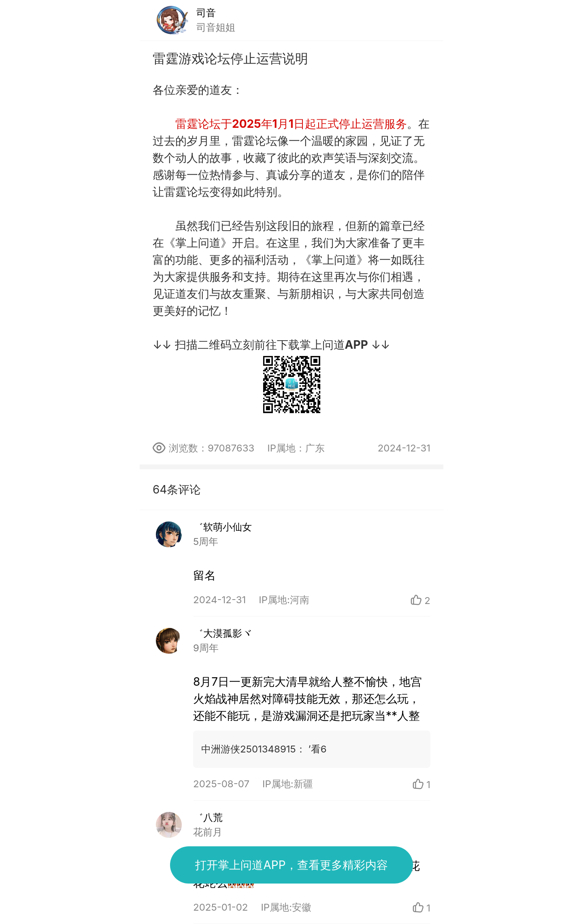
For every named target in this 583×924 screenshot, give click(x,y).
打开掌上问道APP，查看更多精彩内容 (291, 865)
